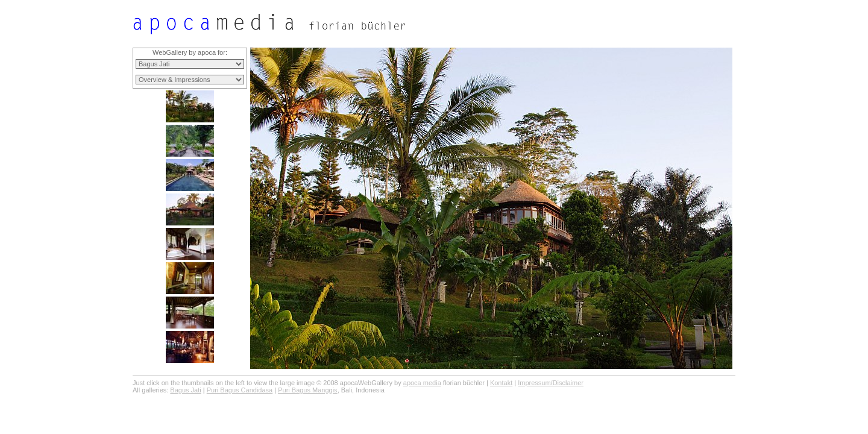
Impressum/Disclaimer (551, 383)
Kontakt (501, 383)
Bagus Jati (185, 390)
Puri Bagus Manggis (307, 390)
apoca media (422, 383)
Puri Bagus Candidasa (240, 390)
